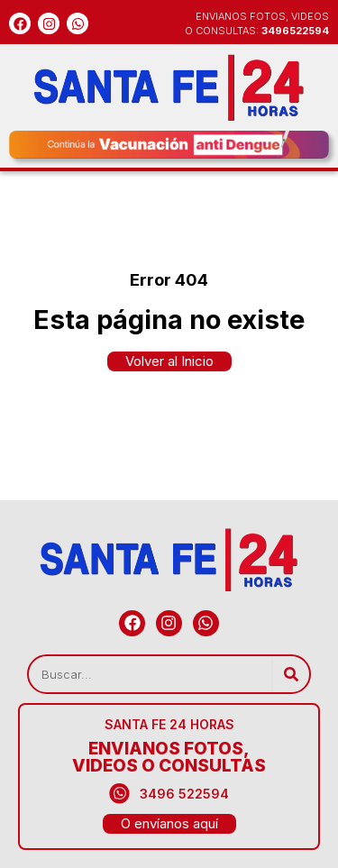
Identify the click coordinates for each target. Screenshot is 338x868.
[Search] (291, 674)
